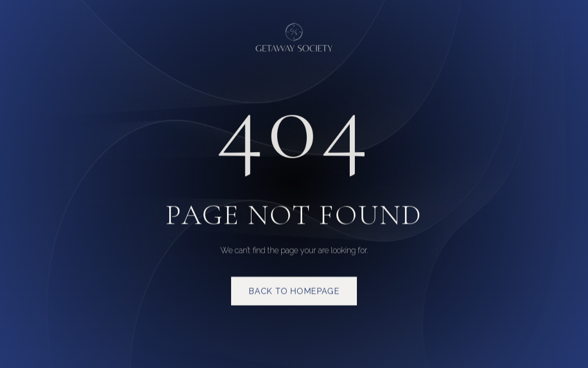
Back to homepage (294, 292)
